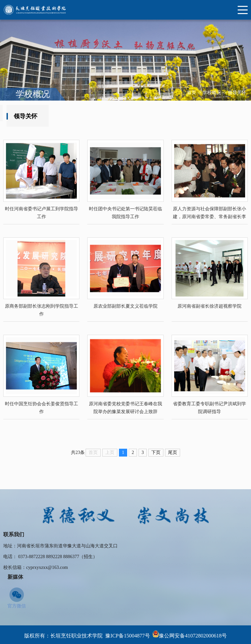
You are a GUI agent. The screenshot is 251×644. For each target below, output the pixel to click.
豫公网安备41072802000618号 (193, 636)
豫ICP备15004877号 (128, 636)
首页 (192, 93)
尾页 (189, 452)
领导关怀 (237, 93)
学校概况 (212, 93)
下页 (173, 452)
